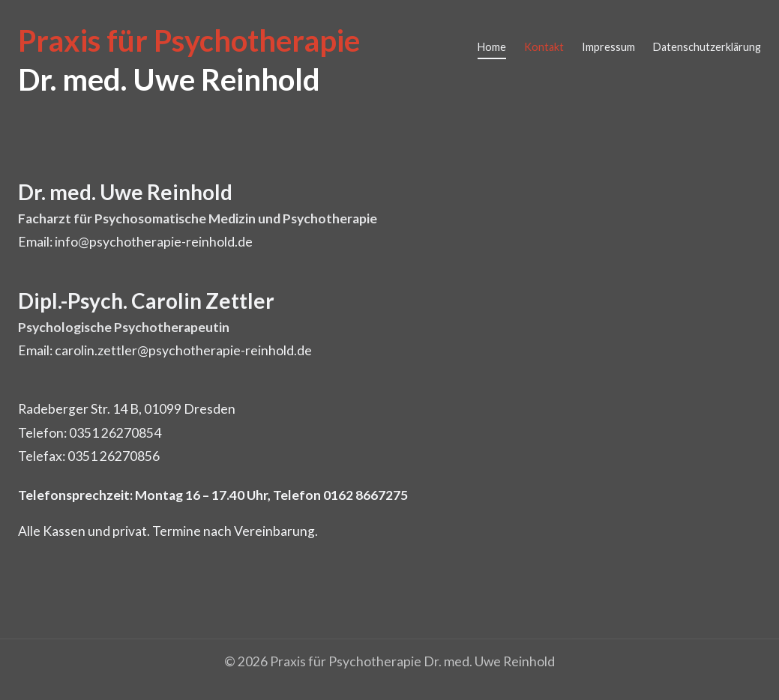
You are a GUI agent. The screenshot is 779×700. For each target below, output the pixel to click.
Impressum (608, 47)
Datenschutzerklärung (707, 47)
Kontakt (544, 47)
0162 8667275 (366, 495)
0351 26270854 (115, 433)
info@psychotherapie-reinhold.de (154, 242)
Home (492, 47)
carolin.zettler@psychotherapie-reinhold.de (183, 350)
